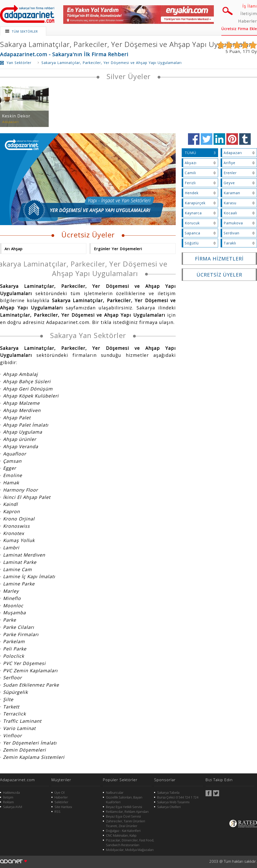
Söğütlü (192, 243)
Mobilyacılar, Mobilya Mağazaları (130, 850)
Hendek (192, 193)
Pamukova (233, 223)
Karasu (230, 203)
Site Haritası (63, 807)
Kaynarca (193, 213)
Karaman (232, 193)
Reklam (8, 802)
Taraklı (230, 243)
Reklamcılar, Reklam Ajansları (127, 812)
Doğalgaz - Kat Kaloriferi (123, 831)
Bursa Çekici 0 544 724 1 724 (178, 797)
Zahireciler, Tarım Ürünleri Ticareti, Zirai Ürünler (125, 823)
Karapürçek (195, 203)
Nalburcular (115, 792)
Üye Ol (59, 792)
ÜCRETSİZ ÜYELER (219, 275)
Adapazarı (233, 153)
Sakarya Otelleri (169, 807)
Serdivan (232, 233)
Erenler (230, 173)
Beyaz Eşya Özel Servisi (123, 816)
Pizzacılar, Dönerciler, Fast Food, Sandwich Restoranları (130, 843)
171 (246, 51)
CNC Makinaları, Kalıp (121, 835)
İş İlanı (250, 6)
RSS (57, 812)
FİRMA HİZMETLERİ (219, 259)
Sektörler (61, 802)
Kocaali (230, 213)
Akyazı (191, 163)
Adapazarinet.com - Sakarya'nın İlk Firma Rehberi (64, 54)
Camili (190, 173)
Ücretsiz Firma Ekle (239, 29)
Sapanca (192, 233)
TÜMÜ (190, 153)
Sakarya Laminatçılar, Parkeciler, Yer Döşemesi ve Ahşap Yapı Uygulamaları (127, 44)
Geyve (229, 183)
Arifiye (230, 163)
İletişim (249, 14)
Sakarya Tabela (168, 792)
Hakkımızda (11, 792)
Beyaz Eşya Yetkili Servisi (124, 807)
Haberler (248, 21)
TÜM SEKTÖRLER (25, 31)
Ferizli (190, 183)
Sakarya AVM (13, 807)
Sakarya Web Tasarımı (173, 802)
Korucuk (192, 223)
